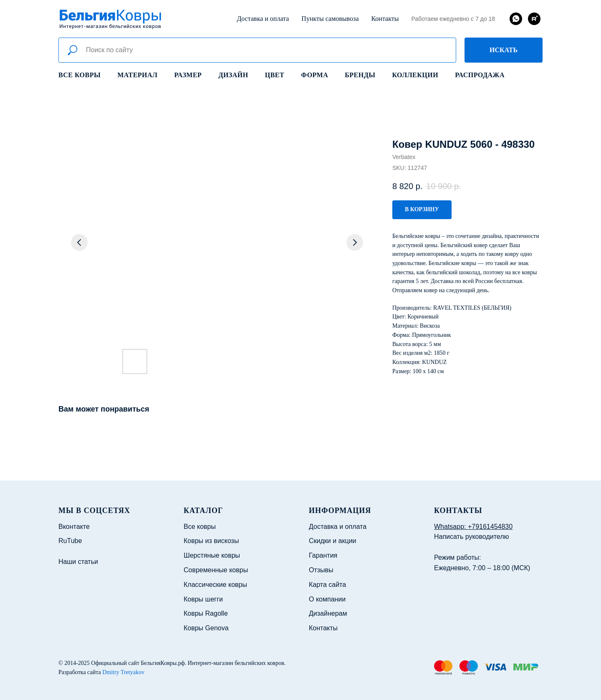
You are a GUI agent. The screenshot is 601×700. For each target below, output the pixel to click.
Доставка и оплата (263, 19)
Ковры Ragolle (206, 613)
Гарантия (323, 555)
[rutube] (534, 19)
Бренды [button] (360, 75)
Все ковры (80, 75)
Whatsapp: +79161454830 (473, 527)
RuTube (70, 541)
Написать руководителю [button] (472, 537)
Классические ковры (215, 585)
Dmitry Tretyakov (123, 672)
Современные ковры (216, 570)
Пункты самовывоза (330, 19)
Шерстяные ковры (212, 555)
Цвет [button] (275, 75)
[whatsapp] (516, 19)
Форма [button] (314, 75)
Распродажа (480, 75)
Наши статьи (78, 562)
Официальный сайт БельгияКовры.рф (138, 663)
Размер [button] (188, 75)
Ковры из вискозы (211, 541)
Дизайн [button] (233, 75)
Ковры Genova (206, 628)
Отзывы (321, 570)
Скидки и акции (333, 541)
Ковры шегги (203, 599)
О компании (327, 599)
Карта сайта (327, 585)
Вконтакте (74, 527)
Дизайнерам (328, 613)
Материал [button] (137, 75)
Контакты (385, 19)
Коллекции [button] (415, 75)
